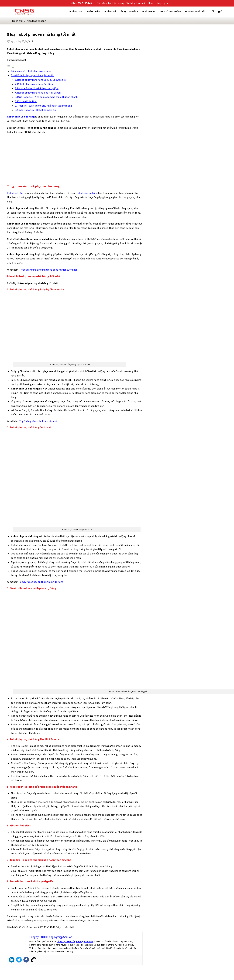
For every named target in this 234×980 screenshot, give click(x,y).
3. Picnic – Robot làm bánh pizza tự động (37, 88)
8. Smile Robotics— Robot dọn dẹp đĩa (36, 110)
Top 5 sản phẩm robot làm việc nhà (38, 421)
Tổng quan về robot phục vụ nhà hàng (31, 71)
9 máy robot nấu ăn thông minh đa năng (42, 582)
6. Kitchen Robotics (26, 101)
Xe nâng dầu (110, 12)
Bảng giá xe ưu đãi (195, 12)
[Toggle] (13, 67)
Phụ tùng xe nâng (171, 12)
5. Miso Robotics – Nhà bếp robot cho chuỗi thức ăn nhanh (46, 97)
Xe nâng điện (93, 12)
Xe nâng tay (75, 12)
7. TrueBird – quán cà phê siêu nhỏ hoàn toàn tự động (43, 106)
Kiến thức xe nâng (36, 21)
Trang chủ (17, 21)
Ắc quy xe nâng (130, 12)
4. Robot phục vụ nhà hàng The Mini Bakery (38, 93)
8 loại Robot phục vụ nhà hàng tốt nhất (32, 75)
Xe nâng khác (149, 12)
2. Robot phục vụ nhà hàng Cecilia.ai (34, 84)
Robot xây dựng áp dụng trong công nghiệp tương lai (48, 270)
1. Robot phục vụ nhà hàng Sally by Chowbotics (41, 80)
